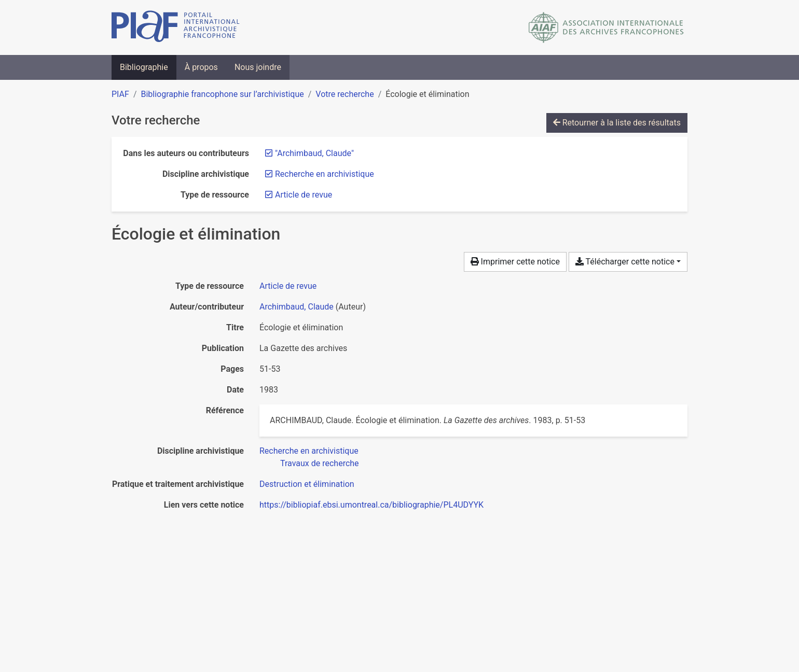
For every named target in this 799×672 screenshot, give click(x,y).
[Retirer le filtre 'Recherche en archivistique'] (325, 174)
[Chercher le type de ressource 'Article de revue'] (288, 286)
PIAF (120, 94)
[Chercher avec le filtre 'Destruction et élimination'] (307, 484)
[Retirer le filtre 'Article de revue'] (304, 195)
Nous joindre (258, 67)
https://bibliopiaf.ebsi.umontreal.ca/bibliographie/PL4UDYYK (371, 505)
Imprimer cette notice (515, 262)
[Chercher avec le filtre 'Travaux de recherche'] (320, 463)
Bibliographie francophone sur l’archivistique (222, 94)
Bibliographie (144, 67)
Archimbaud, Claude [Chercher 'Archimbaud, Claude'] (297, 307)
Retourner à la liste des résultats (617, 123)
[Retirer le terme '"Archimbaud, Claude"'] (314, 153)
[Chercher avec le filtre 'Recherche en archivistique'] (309, 451)
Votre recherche (345, 94)
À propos (201, 67)
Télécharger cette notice (625, 262)
